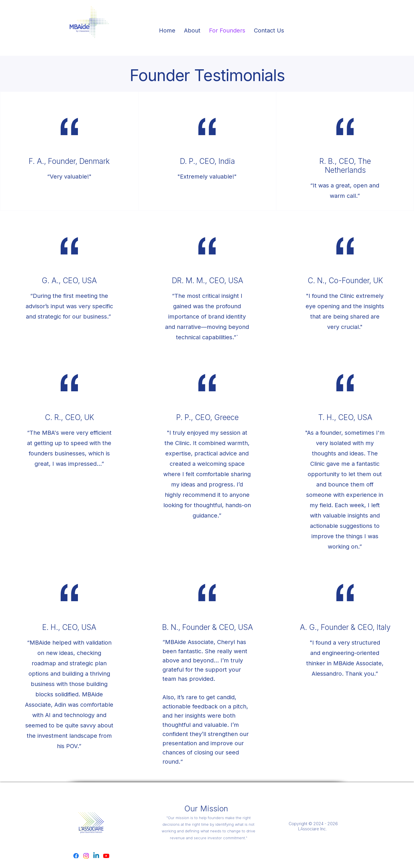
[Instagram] (86, 856)
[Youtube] (106, 856)
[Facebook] (76, 856)
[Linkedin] (96, 856)
